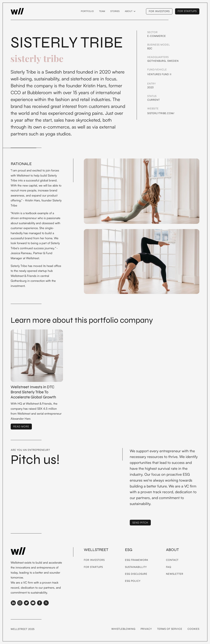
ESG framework (137, 560)
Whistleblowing (123, 629)
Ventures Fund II (159, 74)
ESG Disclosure (136, 574)
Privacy (146, 629)
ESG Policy (133, 581)
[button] (130, 11)
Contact (172, 560)
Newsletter (175, 574)
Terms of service (170, 629)
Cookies (193, 629)
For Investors (94, 560)
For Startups (93, 567)
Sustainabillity (136, 567)
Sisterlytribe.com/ (161, 113)
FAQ (169, 567)
